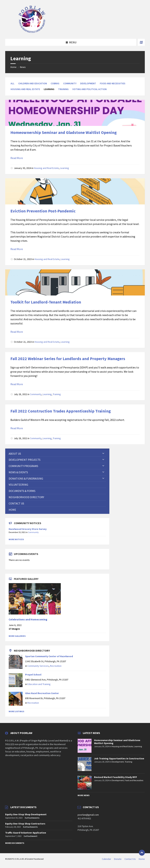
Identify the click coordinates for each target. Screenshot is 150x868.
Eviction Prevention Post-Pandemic (43, 211)
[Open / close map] (141, 42)
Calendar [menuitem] (107, 859)
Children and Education (33, 83)
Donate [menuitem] (118, 859)
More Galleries (17, 636)
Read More (17, 158)
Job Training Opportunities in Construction (119, 758)
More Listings (16, 711)
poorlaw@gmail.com (88, 815)
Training (63, 89)
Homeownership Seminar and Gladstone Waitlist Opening (64, 132)
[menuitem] (57, 454)
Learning (64, 168)
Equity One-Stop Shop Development (26, 814)
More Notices (16, 539)
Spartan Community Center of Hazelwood (49, 656)
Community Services (38, 666)
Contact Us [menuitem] (130, 859)
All (12, 83)
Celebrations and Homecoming (28, 619)
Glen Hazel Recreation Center (42, 693)
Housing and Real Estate (25, 89)
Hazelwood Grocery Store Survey (28, 529)
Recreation (56, 666)
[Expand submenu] (103, 454)
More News (84, 795)
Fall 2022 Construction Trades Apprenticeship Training (61, 411)
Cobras (55, 83)
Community (70, 83)
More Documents (15, 843)
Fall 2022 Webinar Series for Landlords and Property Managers (68, 359)
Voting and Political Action (89, 89)
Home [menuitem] (142, 859)
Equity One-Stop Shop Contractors (25, 824)
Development (88, 83)
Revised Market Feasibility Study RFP (116, 777)
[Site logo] (32, 32)
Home (13, 67)
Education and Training (39, 684)
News (23, 67)
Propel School (33, 675)
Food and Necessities (113, 83)
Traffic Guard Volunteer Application (26, 833)
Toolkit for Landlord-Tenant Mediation (46, 302)
